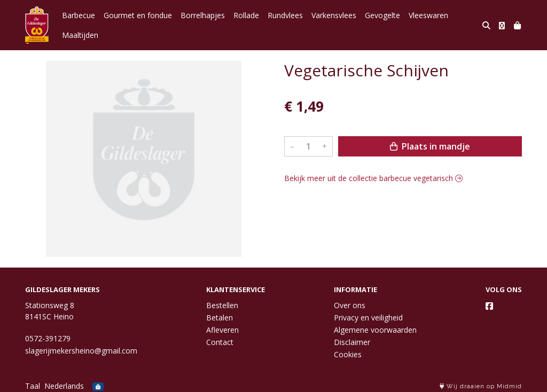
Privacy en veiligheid (368, 317)
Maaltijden (80, 35)
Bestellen (222, 305)
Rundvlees (285, 15)
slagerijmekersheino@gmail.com (81, 351)
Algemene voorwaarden (375, 330)
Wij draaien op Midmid (481, 386)
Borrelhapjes (203, 15)
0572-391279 (48, 338)
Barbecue (79, 15)
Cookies (348, 354)
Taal (33, 386)
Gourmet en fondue (138, 15)
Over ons (350, 305)
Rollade (246, 15)
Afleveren (222, 330)
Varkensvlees (334, 15)
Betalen (220, 317)
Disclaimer (352, 342)
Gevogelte (382, 15)
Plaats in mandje (430, 146)
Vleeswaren (428, 15)
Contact (220, 342)
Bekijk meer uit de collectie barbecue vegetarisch (373, 178)
